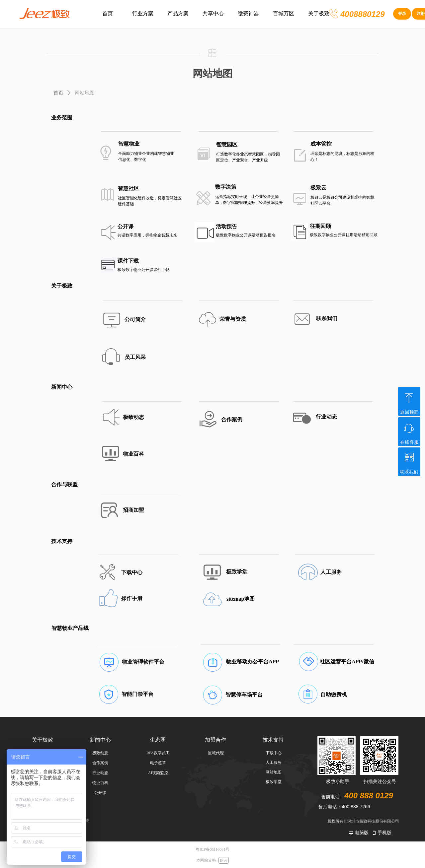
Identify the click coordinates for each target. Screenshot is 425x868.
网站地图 (85, 93)
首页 (58, 93)
